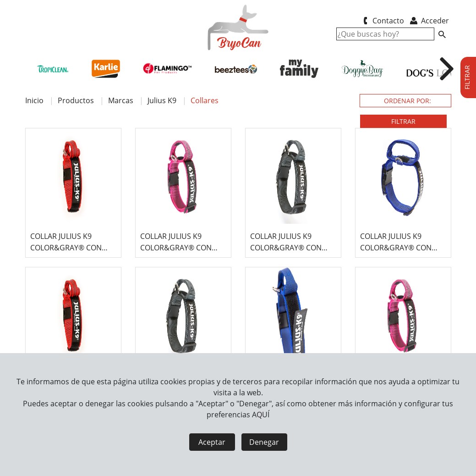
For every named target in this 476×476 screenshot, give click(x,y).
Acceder (429, 21)
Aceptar (212, 442)
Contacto (382, 21)
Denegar (264, 442)
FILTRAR (403, 121)
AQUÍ (261, 415)
